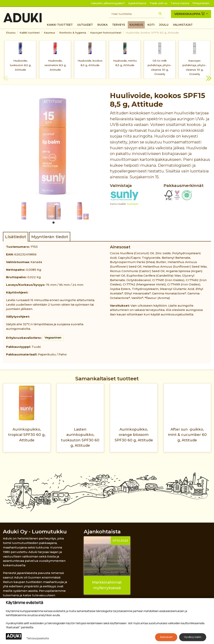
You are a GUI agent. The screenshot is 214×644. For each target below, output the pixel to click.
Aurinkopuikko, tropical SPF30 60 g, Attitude (27, 435)
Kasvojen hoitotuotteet (106, 33)
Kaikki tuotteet (60, 25)
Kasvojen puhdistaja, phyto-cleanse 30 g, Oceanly (194, 67)
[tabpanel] (24, 211)
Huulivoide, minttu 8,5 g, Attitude (125, 63)
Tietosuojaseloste (38, 638)
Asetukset (166, 637)
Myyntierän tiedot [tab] (50, 237)
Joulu (164, 25)
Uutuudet (85, 25)
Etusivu (11, 33)
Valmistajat (183, 25)
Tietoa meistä (180, 3)
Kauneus (136, 25)
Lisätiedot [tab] (16, 237)
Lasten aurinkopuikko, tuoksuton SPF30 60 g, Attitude (80, 437)
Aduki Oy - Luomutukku (35, 532)
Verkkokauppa (190, 14)
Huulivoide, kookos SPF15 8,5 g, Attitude (152, 33)
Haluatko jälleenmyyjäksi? (108, 3)
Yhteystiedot (201, 3)
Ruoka (103, 25)
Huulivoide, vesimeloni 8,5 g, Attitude (55, 65)
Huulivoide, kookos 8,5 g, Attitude (90, 63)
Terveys (119, 25)
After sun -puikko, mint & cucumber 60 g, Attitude (187, 435)
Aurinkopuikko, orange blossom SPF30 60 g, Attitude (134, 435)
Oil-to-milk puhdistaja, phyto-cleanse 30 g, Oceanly (160, 67)
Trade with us (158, 3)
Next (208, 79)
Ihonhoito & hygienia (73, 33)
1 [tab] (54, 223)
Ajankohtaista (137, 3)
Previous (6, 79)
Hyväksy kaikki (193, 637)
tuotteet (133, 204)
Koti (151, 25)
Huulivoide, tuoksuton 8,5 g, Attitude (20, 65)
